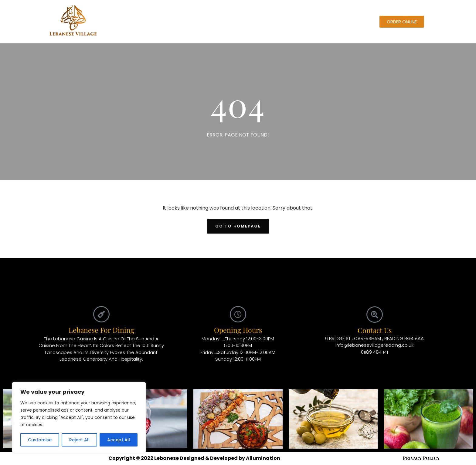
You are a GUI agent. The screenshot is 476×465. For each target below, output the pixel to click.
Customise (40, 440)
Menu (180, 22)
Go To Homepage (238, 226)
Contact (287, 22)
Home (157, 22)
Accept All (119, 440)
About (260, 22)
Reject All (79, 440)
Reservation (210, 22)
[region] (79, 417)
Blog (239, 22)
